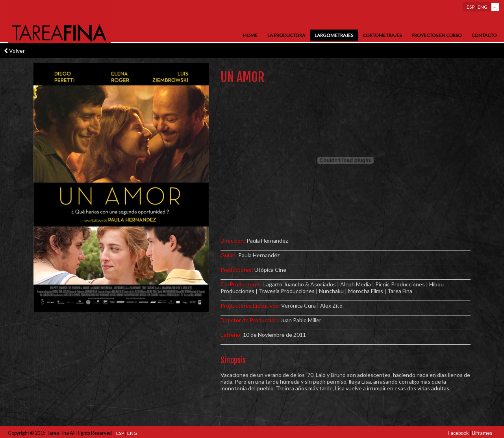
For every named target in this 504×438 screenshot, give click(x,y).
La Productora (286, 35)
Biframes (482, 433)
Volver (14, 51)
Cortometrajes (382, 35)
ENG (483, 7)
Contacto (484, 35)
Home (250, 35)
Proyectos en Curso (437, 35)
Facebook (458, 433)
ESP (471, 7)
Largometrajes (334, 35)
